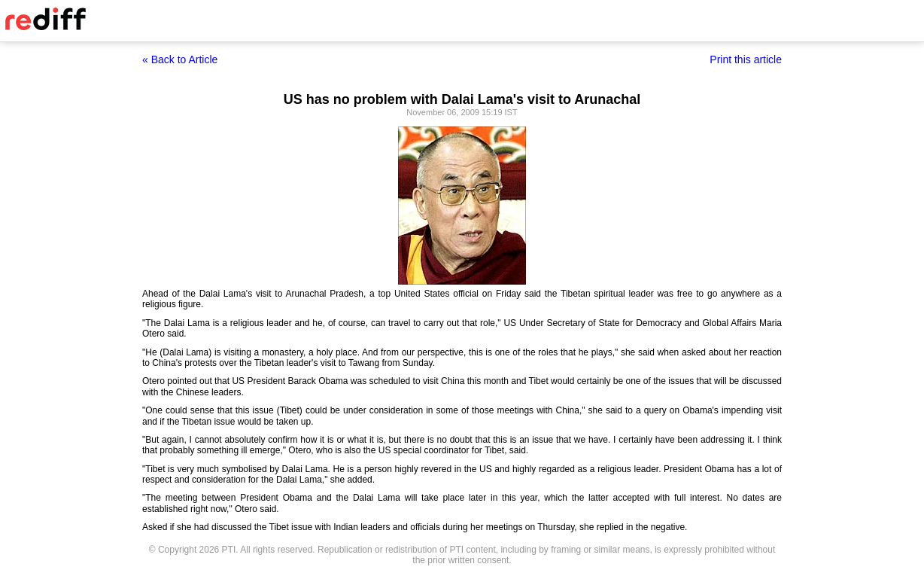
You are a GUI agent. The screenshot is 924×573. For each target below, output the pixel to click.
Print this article (746, 59)
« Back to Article (180, 59)
